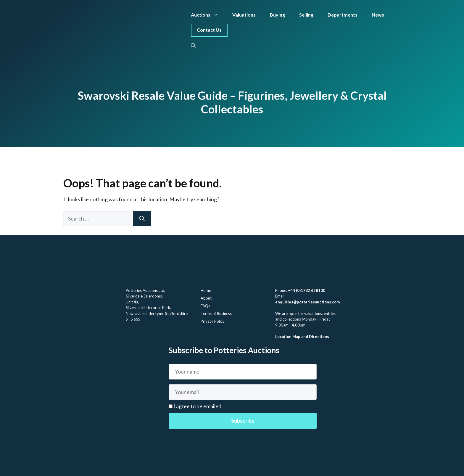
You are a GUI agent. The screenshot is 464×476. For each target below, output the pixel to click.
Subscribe (243, 421)
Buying (277, 15)
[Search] (142, 219)
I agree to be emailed (197, 406)
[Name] (243, 372)
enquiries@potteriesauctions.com (307, 302)
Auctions (208, 15)
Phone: (282, 290)
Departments (343, 15)
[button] (193, 46)
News (378, 15)
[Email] (243, 392)
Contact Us (209, 30)
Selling (306, 15)
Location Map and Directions (302, 337)
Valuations (244, 15)
